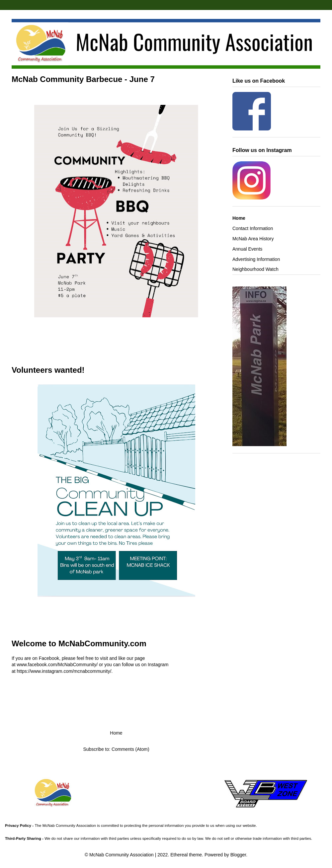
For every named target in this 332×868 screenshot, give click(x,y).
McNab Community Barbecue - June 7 (83, 79)
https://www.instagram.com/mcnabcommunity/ (64, 671)
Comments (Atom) (130, 749)
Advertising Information (256, 259)
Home (116, 733)
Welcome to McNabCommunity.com (79, 643)
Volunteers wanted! (48, 370)
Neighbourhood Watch (255, 269)
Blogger (238, 855)
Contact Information (253, 228)
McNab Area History (253, 239)
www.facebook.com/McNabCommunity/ (57, 665)
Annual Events (247, 249)
